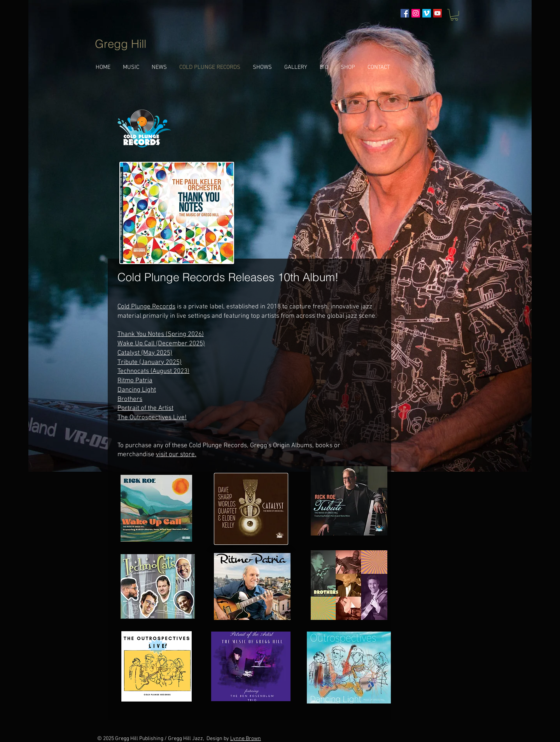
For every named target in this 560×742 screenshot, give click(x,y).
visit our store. (176, 455)
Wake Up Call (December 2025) (161, 344)
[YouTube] (437, 13)
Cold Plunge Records (146, 307)
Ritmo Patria (135, 381)
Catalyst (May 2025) (145, 353)
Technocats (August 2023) (153, 371)
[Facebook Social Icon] (405, 13)
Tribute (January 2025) (150, 362)
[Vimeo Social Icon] (427, 13)
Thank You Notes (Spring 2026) (161, 334)
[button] (454, 15)
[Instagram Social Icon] (416, 13)
